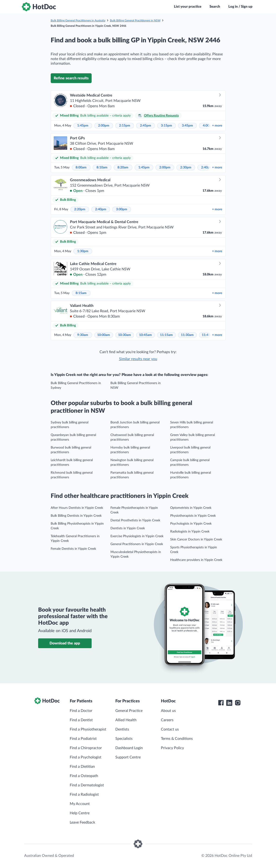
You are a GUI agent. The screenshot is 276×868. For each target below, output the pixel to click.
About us (168, 711)
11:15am (166, 335)
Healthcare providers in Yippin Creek (196, 560)
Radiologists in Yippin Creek (190, 532)
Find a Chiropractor (86, 748)
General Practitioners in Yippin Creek (137, 544)
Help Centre (80, 813)
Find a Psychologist (86, 757)
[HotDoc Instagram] (238, 703)
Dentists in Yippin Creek (128, 528)
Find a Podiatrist (83, 739)
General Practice (129, 711)
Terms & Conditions (177, 739)
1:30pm (83, 251)
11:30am (187, 335)
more (217, 126)
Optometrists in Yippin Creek (191, 508)
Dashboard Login (129, 748)
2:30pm (186, 168)
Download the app (65, 643)
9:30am (83, 335)
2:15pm (125, 126)
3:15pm (166, 126)
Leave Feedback (82, 822)
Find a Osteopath (84, 776)
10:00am (104, 335)
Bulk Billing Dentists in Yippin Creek (76, 516)
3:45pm (187, 126)
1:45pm (83, 126)
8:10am (102, 168)
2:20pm (80, 209)
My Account (80, 804)
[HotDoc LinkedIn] (229, 703)
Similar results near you (138, 359)
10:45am (145, 335)
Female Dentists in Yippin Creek (73, 549)
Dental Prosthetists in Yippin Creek (135, 520)
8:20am (123, 168)
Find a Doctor (81, 711)
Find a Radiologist (84, 794)
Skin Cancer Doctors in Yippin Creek (196, 540)
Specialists (124, 739)
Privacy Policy (172, 748)
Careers (167, 720)
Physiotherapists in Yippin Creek (193, 516)
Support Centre (128, 757)
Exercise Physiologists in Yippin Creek (137, 536)
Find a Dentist (81, 720)
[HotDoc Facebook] (221, 703)
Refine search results (71, 78)
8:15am (81, 293)
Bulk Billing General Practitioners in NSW (135, 20)
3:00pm (122, 209)
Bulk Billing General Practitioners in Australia (78, 20)
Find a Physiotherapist (88, 729)
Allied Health (126, 720)
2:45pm (146, 126)
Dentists (122, 729)
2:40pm (207, 168)
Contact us (170, 729)
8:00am (81, 168)
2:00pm (104, 126)
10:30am (125, 335)
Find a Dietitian (82, 767)
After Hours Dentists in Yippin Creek (77, 508)
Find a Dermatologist (87, 785)
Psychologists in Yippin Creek (191, 524)
